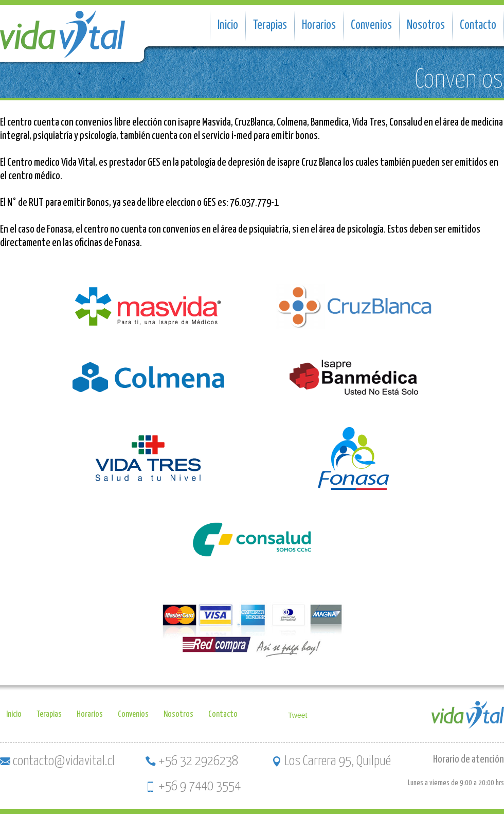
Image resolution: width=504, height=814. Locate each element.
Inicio (228, 25)
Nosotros (426, 25)
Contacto (478, 25)
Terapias (270, 25)
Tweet (298, 715)
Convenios (371, 25)
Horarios (319, 25)
